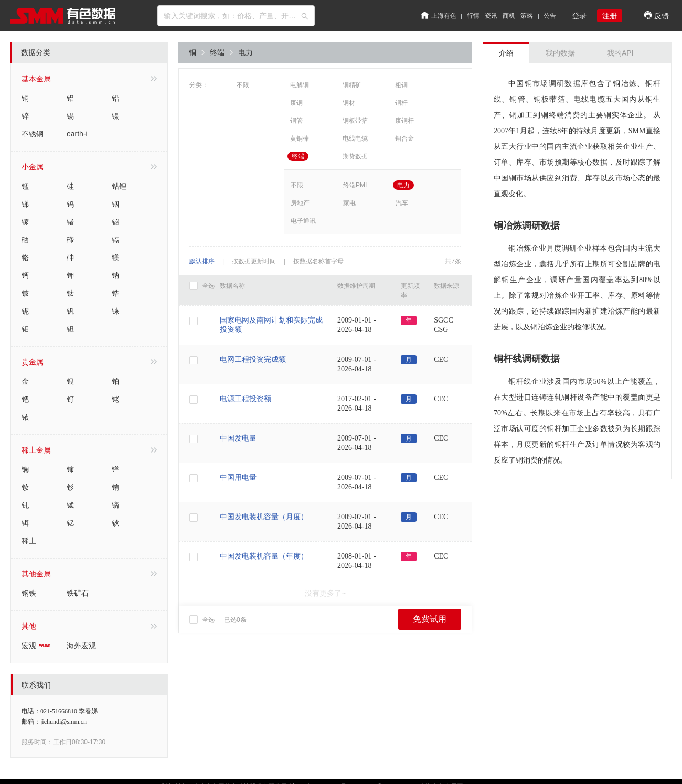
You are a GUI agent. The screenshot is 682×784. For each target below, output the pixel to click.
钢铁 (29, 593)
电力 (246, 52)
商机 (509, 16)
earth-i (77, 134)
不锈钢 (33, 134)
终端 (221, 52)
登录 (579, 16)
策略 (527, 16)
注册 (610, 16)
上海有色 (439, 16)
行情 (473, 16)
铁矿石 (78, 593)
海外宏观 (81, 646)
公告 (550, 16)
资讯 (491, 16)
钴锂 (119, 186)
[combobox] (236, 16)
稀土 (29, 541)
